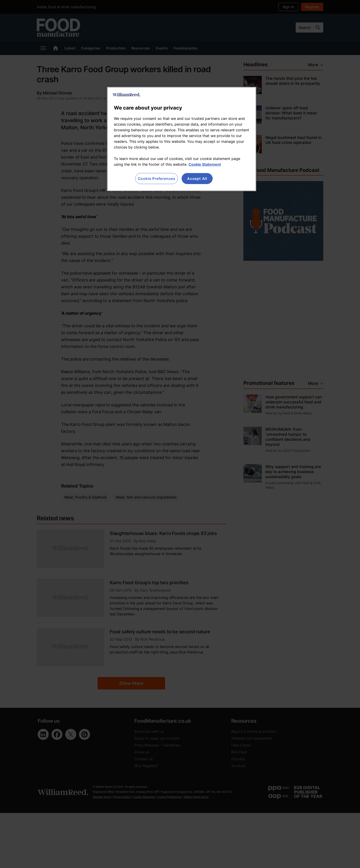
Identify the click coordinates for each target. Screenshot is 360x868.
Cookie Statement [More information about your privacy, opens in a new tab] (205, 164)
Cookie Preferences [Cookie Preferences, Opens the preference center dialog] (157, 179)
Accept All (197, 179)
